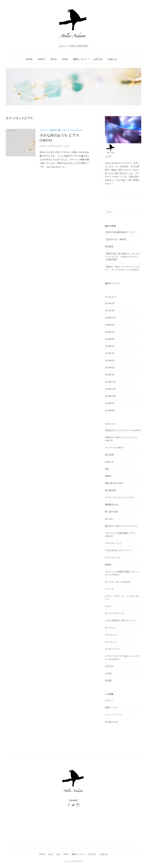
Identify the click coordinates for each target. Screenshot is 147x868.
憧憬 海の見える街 (114, 483)
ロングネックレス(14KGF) (117, 582)
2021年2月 (110, 311)
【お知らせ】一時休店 (116, 239)
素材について (80, 59)
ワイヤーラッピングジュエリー (120, 497)
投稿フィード (111, 708)
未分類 (108, 680)
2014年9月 (110, 403)
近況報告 (109, 247)
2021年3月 (110, 303)
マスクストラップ (114, 543)
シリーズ (109, 589)
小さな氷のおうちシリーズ (118, 550)
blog (54, 59)
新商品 (108, 565)
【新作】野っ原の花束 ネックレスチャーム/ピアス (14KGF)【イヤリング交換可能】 (122, 257)
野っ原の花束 (111, 512)
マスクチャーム (112, 557)
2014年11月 (110, 389)
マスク (108, 606)
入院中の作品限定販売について (120, 232)
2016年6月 (110, 339)
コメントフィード (114, 715)
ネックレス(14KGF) (114, 448)
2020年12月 (110, 318)
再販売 (108, 476)
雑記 (107, 469)
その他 (108, 673)
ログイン (109, 700)
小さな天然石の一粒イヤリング (120, 620)
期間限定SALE (112, 505)
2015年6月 (110, 360)
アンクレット (111, 642)
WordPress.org (111, 722)
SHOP (65, 59)
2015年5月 (110, 368)
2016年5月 (110, 346)
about (42, 59)
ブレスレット (111, 635)
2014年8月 (110, 410)
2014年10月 (110, 396)
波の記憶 (109, 455)
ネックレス (110, 628)
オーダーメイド (112, 649)
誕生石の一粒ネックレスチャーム (121, 526)
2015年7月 (110, 353)
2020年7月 (110, 332)
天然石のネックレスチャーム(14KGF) (123, 430)
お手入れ (98, 59)
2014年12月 (110, 382)
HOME (29, 59)
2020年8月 (110, 325)
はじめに (109, 519)
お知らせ (112, 59)
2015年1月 (110, 375)
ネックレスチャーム (115, 613)
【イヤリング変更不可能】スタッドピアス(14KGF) (61, 130)
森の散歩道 (110, 490)
